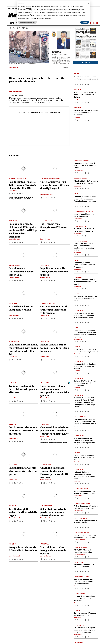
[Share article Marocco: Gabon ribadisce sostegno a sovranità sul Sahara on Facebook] (75, 102)
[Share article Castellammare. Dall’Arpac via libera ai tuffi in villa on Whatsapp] (20, 280)
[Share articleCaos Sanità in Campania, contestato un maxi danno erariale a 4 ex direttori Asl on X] (13, 360)
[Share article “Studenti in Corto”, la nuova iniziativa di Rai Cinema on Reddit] (88, 189)
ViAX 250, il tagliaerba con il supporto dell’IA (85, 522)
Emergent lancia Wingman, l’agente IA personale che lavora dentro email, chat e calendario (85, 423)
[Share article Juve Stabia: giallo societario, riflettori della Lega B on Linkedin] (15, 521)
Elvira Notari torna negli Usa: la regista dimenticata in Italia (86, 299)
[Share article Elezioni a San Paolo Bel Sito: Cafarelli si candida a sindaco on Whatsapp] (86, 465)
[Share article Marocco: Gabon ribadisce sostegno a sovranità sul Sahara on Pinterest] (83, 102)
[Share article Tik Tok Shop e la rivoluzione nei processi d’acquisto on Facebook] (75, 236)
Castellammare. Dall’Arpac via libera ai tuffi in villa (22, 271)
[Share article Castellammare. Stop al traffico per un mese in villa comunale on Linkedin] (47, 319)
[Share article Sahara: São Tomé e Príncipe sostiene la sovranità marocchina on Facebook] (75, 120)
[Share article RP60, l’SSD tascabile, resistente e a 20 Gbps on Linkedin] (81, 557)
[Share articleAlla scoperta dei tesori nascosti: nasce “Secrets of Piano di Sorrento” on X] (78, 588)
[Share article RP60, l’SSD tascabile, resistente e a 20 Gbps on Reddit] (88, 557)
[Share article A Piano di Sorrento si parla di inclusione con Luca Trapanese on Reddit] (88, 605)
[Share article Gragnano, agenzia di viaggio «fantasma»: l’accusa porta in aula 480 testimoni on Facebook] (42, 483)
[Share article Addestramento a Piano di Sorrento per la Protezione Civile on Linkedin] (81, 173)
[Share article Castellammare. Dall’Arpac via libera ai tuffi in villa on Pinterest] (18, 280)
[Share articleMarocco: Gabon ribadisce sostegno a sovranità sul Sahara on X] (78, 102)
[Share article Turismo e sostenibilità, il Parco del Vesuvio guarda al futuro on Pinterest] (18, 401)
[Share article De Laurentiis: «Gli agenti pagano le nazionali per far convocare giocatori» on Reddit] (88, 637)
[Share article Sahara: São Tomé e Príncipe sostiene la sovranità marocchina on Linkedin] (81, 120)
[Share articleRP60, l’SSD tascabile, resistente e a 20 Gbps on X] (78, 557)
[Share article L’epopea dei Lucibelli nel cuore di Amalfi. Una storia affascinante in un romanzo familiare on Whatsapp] (86, 342)
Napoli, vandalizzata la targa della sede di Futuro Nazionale (55, 348)
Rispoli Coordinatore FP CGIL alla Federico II (84, 566)
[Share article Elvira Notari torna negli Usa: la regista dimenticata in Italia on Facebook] (75, 306)
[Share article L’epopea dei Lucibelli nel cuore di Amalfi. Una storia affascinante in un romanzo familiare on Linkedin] (81, 342)
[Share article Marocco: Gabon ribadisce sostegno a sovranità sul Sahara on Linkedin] (81, 102)
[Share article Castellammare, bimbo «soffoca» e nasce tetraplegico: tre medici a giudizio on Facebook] (42, 401)
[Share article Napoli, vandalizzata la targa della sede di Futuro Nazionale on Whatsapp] (52, 360)
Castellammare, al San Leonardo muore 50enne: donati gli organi (55, 185)
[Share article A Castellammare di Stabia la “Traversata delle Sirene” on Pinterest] (83, 513)
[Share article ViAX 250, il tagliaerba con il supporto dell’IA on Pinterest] (83, 528)
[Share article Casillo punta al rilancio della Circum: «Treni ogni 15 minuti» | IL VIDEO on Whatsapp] (20, 194)
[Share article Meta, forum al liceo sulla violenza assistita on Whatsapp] (86, 221)
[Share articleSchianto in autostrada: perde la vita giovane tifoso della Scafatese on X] (44, 521)
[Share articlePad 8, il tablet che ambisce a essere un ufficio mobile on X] (78, 542)
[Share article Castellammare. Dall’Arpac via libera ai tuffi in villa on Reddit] (23, 280)
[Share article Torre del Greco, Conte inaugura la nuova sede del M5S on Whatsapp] (52, 559)
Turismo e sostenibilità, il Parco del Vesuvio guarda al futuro (23, 389)
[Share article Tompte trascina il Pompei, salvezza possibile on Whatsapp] (86, 620)
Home (11, 23)
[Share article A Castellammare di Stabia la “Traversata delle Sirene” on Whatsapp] (86, 513)
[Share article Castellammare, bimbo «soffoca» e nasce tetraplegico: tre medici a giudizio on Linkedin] (47, 401)
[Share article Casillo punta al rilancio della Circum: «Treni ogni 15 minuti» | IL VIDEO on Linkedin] (15, 194)
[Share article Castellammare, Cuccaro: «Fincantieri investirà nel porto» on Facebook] (10, 483)
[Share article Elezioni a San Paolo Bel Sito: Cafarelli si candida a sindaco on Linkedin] (81, 465)
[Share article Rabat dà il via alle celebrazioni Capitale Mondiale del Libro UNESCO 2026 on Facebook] (75, 484)
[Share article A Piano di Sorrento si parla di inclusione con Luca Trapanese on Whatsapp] (86, 605)
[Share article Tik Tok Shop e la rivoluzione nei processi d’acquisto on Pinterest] (83, 236)
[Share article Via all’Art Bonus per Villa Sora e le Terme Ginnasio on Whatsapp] (86, 498)
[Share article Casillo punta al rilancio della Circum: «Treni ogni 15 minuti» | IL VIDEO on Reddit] (23, 194)
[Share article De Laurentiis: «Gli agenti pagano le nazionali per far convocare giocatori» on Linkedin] (81, 637)
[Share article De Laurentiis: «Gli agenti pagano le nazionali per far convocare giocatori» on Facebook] (75, 637)
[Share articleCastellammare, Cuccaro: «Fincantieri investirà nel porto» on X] (13, 483)
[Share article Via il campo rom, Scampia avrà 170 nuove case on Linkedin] (47, 242)
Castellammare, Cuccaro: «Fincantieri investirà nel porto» (23, 471)
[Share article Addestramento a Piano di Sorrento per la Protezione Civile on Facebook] (75, 173)
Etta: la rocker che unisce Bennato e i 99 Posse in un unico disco (23, 430)
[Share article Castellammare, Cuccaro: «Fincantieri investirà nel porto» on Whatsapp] (20, 483)
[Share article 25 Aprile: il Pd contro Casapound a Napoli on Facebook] (10, 319)
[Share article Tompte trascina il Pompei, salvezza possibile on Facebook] (75, 620)
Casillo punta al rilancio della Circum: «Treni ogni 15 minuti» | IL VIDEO (23, 185)
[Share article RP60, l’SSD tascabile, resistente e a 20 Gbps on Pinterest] (83, 557)
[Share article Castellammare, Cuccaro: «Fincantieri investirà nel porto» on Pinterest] (18, 483)
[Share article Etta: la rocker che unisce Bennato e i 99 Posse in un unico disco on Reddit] (23, 442)
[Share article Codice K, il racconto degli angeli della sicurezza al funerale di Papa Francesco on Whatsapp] (86, 206)
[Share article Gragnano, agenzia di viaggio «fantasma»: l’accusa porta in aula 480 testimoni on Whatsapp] (52, 483)
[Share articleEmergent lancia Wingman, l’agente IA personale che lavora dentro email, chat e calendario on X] (78, 431)
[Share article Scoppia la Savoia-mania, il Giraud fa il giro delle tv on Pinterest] (18, 559)
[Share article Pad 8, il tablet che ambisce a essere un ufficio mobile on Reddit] (88, 542)
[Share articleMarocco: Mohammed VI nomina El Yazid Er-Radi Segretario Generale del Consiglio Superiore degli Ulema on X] (78, 412)
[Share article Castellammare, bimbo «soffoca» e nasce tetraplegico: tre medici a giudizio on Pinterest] (50, 401)
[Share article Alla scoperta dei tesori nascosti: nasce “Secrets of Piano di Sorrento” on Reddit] (88, 588)
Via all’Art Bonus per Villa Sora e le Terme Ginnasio (84, 492)
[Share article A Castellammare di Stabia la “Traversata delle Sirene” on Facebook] (75, 513)
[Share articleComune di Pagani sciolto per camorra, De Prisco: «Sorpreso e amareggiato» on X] (44, 439)
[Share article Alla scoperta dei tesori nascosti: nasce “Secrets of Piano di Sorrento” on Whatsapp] (86, 588)
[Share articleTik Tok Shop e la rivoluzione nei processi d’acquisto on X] (78, 236)
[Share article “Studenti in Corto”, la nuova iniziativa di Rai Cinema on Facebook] (75, 189)
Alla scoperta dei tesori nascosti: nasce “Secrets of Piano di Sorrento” (85, 581)
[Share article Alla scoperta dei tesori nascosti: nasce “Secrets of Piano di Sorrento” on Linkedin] (81, 588)
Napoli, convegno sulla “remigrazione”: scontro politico (54, 271)
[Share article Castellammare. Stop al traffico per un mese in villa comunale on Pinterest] (50, 319)
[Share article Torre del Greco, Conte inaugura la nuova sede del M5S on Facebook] (42, 559)
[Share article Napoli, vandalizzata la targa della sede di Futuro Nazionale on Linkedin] (47, 360)
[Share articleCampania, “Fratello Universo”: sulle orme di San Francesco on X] (78, 272)
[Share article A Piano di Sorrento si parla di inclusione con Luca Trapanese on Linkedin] (81, 605)
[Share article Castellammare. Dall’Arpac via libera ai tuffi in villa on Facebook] (10, 280)
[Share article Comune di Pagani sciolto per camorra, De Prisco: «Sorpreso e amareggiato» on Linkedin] (47, 439)
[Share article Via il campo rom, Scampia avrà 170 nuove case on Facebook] (42, 242)
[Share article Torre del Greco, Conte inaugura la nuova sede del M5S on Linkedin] (47, 559)
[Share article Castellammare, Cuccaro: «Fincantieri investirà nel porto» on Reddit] (23, 483)
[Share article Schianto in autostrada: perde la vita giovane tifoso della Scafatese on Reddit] (55, 521)
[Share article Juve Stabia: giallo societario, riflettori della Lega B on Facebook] (10, 521)
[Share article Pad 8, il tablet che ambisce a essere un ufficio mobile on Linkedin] (81, 542)
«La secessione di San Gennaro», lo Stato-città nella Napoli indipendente (84, 441)
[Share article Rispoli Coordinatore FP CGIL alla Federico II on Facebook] (75, 572)
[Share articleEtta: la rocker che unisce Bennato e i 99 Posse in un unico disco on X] (13, 442)
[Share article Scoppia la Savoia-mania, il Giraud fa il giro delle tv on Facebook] (10, 559)
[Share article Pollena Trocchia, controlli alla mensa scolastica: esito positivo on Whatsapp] (86, 289)
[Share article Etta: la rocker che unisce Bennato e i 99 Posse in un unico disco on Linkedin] (15, 442)
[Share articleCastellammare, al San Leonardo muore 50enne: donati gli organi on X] (44, 198)
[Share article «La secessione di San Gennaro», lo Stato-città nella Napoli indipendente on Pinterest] (83, 448)
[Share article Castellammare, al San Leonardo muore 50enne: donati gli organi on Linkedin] (47, 198)
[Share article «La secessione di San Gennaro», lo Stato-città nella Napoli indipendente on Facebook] (75, 448)
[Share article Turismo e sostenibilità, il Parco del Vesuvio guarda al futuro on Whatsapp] (20, 401)
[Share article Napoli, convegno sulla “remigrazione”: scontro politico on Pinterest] (50, 280)
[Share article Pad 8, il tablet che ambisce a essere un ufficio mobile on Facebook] (75, 542)
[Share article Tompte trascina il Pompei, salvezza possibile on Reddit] (88, 620)
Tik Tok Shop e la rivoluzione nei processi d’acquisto (86, 230)
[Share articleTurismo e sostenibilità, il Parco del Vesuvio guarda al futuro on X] (13, 401)
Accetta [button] (85, 22)
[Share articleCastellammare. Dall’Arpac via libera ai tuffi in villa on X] (13, 280)
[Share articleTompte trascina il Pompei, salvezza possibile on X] (78, 620)
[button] (88, 4)
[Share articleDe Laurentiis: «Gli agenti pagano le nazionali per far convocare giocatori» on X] (78, 637)
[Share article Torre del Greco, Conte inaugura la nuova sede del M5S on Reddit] (55, 559)
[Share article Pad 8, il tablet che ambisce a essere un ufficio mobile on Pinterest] (83, 542)
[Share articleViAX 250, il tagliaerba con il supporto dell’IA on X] (78, 528)
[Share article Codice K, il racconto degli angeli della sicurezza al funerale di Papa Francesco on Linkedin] (81, 206)
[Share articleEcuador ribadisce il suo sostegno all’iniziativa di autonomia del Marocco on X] (78, 323)
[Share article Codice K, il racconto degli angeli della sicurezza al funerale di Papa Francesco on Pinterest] (83, 206)
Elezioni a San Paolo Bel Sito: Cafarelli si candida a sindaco (85, 457)
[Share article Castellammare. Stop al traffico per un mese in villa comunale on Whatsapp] (52, 319)
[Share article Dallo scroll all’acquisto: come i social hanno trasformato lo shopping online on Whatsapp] (86, 255)
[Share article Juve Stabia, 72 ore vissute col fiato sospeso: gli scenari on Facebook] (75, 85)
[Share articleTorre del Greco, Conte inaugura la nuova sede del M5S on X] (44, 559)
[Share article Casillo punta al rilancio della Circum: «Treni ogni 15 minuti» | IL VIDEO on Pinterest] (18, 194)
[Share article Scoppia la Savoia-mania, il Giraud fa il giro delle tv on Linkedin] (15, 559)
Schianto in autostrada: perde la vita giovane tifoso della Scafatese (54, 512)
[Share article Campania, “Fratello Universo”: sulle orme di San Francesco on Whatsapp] (86, 272)
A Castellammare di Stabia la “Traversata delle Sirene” (86, 507)
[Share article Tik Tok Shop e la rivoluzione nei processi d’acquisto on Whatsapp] (86, 236)
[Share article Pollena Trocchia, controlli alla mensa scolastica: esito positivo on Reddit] (88, 289)
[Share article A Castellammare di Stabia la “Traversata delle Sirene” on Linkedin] (81, 513)
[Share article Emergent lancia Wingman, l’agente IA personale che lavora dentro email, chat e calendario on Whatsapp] (86, 431)
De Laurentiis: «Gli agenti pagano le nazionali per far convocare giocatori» (85, 630)
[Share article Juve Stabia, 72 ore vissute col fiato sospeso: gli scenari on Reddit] (88, 85)
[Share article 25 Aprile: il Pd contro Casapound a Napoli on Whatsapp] (20, 319)
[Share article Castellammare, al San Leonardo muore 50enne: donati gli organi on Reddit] (55, 198)
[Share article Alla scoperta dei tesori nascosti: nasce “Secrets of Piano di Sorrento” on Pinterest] (83, 588)
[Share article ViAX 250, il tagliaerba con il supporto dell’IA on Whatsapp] (86, 528)
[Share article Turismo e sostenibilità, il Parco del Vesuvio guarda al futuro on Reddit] (23, 401)
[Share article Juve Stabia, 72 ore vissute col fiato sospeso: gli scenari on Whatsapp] (86, 85)
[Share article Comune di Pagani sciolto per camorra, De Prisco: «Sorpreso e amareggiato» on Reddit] (55, 439)
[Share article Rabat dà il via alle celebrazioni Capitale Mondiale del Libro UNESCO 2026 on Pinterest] (83, 484)
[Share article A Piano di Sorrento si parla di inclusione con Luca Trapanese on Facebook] (75, 605)
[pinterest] (20, 28)
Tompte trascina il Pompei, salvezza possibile (85, 614)
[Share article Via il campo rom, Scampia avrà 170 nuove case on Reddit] (55, 242)
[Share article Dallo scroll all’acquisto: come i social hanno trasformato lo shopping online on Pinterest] (83, 255)
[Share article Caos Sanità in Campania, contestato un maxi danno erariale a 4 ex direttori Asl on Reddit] (23, 360)
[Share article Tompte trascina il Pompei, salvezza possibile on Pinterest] (83, 620)
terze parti (42, 10)
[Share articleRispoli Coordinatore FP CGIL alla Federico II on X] (78, 572)
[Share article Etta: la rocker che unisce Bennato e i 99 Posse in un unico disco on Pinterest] (18, 442)
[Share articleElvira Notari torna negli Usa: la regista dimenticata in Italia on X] (78, 306)
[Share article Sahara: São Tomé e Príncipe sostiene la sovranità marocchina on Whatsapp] (86, 120)
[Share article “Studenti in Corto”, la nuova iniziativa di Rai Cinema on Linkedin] (81, 189)
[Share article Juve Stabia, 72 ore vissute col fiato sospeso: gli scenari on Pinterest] (83, 85)
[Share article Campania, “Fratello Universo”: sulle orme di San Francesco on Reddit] (88, 272)
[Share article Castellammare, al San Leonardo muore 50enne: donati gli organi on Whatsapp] (52, 198)
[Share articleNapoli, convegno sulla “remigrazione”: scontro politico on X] (44, 280)
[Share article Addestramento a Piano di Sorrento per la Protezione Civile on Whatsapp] (86, 173)
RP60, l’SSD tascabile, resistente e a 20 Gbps (83, 551)
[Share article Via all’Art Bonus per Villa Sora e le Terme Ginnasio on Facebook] (75, 498)
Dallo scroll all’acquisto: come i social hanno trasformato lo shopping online (84, 247)
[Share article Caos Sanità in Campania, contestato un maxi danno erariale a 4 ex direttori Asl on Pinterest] (18, 360)
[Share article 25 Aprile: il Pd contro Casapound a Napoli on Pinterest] (18, 319)
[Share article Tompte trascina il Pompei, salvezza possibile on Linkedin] (81, 620)
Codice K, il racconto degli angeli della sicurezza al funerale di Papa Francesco (85, 199)
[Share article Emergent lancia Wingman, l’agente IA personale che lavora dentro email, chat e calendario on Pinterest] (83, 431)
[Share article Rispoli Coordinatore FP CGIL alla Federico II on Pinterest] (83, 572)
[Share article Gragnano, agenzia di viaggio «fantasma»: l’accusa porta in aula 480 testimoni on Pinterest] (50, 483)
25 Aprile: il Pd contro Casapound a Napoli (21, 308)
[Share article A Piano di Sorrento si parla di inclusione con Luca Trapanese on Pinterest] (83, 605)
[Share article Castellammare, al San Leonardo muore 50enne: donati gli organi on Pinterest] (50, 198)
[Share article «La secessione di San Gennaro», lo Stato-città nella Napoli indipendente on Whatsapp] (86, 448)
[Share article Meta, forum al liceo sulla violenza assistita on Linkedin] (81, 221)
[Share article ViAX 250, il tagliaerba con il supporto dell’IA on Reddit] (88, 528)
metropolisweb (14, 277)
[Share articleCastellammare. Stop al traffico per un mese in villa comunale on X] (44, 319)
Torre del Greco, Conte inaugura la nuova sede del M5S (53, 550)
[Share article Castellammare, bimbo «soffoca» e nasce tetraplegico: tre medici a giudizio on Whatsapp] (52, 401)
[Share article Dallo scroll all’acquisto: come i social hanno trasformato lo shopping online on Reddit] (88, 255)
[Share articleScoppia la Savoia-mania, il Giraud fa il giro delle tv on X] (13, 559)
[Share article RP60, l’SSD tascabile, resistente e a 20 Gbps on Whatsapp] (86, 557)
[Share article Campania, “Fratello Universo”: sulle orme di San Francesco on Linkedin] (81, 272)
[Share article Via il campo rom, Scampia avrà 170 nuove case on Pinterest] (50, 242)
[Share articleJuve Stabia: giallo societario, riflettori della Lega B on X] (13, 521)
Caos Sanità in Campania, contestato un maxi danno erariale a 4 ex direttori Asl (23, 349)
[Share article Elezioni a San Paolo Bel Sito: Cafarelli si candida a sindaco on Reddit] (88, 465)
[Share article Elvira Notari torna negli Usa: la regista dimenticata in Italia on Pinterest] (83, 306)
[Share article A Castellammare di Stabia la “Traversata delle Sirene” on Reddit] (88, 513)
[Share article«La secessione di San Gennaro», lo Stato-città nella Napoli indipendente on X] (78, 448)
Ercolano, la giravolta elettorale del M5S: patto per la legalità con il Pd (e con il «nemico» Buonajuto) (23, 230)
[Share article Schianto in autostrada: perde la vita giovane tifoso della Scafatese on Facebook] (42, 521)
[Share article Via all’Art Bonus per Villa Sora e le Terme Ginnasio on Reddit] (88, 498)
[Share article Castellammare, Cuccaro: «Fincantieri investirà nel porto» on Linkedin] (15, 483)
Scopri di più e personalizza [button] (27, 22)
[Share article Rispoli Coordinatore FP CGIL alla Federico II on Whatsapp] (86, 572)
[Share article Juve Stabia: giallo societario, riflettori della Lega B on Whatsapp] (20, 521)
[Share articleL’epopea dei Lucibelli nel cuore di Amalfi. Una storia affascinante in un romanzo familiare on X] (78, 342)
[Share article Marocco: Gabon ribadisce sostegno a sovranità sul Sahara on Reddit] (88, 102)
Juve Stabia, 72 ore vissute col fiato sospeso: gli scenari (86, 78)
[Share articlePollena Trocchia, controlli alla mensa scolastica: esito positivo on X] (78, 289)
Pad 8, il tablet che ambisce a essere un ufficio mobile (85, 536)
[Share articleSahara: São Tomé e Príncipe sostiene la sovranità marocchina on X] (78, 120)
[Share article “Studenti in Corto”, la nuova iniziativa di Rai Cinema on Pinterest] (83, 189)
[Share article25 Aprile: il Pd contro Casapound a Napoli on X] (13, 319)
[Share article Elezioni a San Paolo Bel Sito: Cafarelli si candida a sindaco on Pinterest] (83, 465)
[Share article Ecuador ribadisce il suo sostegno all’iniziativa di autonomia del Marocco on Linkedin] (81, 323)
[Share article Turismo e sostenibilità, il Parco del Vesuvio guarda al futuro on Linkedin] (15, 401)
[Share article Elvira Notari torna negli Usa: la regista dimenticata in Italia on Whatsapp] (86, 306)
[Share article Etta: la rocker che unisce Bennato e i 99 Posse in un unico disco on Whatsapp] (20, 442)
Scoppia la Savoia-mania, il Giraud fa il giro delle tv (23, 549)
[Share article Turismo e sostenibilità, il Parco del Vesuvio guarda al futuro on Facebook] (10, 401)
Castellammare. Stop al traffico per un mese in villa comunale (54, 310)
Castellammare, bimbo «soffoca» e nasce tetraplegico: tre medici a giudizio (55, 391)
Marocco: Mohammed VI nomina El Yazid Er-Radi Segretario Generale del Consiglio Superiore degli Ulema (84, 402)
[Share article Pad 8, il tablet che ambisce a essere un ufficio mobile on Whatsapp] (86, 542)
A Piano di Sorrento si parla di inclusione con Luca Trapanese (85, 598)
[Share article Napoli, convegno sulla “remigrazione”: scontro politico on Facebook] (42, 280)
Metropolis (11, 8)
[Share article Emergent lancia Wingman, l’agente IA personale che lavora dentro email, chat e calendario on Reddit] (88, 431)
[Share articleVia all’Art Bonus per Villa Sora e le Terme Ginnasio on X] (78, 498)
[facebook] (10, 28)
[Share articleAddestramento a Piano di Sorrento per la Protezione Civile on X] (78, 173)
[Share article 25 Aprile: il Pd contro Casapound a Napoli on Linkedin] (15, 319)
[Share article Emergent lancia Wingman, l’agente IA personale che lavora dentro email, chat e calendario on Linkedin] (81, 431)
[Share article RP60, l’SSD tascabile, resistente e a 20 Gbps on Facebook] (75, 557)
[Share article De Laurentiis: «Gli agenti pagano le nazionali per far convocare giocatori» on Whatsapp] (86, 637)
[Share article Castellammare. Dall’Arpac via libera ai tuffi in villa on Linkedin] (15, 280)
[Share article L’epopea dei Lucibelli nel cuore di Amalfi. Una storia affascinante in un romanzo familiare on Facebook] (75, 342)
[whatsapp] (23, 28)
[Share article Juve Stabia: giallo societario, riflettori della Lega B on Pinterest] (18, 521)
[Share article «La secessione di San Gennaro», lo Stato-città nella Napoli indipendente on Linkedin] (81, 448)
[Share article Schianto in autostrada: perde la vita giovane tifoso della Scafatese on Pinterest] (50, 521)
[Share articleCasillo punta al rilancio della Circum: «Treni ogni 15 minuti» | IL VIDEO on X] (13, 194)
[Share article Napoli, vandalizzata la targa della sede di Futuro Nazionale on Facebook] (42, 360)
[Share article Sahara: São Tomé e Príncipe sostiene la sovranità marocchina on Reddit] (88, 120)
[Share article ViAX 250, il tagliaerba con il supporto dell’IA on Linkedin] (81, 528)
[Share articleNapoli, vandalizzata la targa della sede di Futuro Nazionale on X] (44, 360)
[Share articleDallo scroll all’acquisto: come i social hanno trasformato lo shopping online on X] (78, 255)
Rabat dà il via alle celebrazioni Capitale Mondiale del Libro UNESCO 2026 (86, 475)
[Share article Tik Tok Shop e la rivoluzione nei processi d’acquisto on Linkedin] (81, 236)
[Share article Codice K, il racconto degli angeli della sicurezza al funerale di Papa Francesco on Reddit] (88, 206)
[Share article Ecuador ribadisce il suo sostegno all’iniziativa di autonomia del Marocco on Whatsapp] (86, 323)
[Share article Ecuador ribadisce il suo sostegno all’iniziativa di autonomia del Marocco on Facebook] (75, 323)
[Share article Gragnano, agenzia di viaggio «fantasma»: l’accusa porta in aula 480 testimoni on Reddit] (55, 483)
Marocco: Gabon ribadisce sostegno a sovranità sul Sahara (85, 95)
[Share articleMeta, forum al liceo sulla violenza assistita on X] (78, 221)
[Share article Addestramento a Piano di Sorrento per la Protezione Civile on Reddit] (88, 173)
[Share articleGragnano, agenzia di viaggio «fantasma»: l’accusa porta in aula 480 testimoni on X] (44, 483)
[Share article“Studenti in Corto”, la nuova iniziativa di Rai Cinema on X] (78, 189)
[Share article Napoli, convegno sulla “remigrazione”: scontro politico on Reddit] (55, 280)
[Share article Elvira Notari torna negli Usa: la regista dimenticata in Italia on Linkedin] (81, 306)
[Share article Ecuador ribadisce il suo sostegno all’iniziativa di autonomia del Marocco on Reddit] (88, 323)
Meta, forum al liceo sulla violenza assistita (84, 215)
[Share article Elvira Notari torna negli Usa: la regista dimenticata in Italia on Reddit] (88, 306)
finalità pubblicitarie (35, 13)
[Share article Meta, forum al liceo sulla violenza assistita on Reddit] (88, 221)
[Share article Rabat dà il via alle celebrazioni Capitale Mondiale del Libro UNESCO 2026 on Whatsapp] (86, 484)
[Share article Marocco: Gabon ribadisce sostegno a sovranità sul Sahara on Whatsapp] (86, 102)
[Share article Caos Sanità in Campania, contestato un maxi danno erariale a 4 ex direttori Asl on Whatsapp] (20, 360)
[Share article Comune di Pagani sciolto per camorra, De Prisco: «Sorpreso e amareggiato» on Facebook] (42, 439)
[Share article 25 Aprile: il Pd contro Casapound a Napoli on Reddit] (23, 319)
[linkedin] (17, 28)
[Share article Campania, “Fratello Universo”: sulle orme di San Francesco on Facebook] (75, 272)
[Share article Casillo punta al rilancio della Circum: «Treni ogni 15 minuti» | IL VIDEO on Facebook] (10, 194)
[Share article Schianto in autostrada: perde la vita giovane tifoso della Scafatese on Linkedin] (47, 521)
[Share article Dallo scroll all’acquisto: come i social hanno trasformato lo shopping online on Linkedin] (81, 255)
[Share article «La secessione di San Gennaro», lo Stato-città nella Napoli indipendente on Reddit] (88, 448)
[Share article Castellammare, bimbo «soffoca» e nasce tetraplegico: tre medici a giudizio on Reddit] (55, 401)
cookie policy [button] (29, 8)
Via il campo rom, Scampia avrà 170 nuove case (54, 227)
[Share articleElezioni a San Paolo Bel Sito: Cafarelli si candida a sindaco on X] (78, 465)
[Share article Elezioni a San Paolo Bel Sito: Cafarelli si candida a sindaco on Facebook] (75, 465)
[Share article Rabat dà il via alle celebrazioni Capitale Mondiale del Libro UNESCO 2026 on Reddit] (88, 484)
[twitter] (14, 28)
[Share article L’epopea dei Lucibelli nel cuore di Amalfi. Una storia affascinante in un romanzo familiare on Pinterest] (83, 342)
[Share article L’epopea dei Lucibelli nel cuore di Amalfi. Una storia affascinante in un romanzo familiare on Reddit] (88, 342)
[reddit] (27, 28)
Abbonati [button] (86, 62)
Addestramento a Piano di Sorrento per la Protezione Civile (85, 165)
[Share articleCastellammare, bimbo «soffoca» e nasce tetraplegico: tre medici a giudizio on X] (44, 401)
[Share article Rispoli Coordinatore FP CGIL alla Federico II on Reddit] (88, 572)
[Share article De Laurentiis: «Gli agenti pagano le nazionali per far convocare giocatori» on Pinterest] (83, 637)
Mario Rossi (77, 100)
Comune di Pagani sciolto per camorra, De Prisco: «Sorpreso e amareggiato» (55, 430)
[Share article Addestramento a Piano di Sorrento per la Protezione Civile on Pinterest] (83, 173)
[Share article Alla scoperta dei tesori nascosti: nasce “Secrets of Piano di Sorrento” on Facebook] (75, 588)
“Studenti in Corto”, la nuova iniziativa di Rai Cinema (86, 182)
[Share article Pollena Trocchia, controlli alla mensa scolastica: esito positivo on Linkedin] (81, 289)
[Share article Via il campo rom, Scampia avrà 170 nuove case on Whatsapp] (52, 242)
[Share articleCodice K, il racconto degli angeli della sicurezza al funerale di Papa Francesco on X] (78, 206)
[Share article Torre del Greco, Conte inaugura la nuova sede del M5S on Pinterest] (50, 559)
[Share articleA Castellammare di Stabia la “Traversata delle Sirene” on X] (78, 513)
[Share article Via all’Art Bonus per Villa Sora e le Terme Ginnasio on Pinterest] (83, 498)
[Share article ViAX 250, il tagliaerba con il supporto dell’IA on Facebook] (75, 528)
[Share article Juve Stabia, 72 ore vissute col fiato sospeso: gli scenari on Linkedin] (81, 85)
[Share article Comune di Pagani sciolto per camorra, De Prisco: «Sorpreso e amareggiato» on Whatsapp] (52, 439)
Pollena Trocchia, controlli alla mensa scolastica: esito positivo (85, 282)
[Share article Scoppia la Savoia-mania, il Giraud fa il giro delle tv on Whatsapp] (20, 559)
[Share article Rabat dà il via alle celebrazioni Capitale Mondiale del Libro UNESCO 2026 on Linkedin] (81, 484)
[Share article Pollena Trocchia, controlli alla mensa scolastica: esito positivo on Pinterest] (83, 289)
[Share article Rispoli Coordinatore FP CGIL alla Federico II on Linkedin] (81, 572)
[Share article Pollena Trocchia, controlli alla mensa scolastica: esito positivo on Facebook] (75, 289)
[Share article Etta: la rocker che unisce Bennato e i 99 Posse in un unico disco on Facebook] (10, 442)
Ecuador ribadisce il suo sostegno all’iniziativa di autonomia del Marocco (84, 316)
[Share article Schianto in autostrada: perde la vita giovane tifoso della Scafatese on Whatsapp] (52, 521)
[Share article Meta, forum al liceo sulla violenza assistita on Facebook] (75, 221)
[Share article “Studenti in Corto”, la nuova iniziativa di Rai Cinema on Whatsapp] (86, 189)
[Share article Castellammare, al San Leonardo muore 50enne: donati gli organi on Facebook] (42, 198)
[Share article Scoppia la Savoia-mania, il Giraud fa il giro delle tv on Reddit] (23, 559)
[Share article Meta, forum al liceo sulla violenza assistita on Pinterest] (83, 221)
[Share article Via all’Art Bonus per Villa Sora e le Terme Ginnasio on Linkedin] (81, 498)
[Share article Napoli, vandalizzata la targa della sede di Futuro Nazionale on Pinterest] (50, 360)
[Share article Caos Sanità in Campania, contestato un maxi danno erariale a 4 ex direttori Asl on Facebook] (10, 360)
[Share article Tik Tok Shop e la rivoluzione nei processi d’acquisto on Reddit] (88, 236)
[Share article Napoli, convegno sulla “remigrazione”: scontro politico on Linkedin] (47, 280)
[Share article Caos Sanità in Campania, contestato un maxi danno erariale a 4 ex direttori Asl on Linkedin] (15, 360)
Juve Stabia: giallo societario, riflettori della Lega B (23, 512)
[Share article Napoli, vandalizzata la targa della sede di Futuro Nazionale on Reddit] (55, 360)
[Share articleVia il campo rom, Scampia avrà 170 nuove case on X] (44, 242)
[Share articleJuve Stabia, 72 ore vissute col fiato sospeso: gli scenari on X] (78, 85)
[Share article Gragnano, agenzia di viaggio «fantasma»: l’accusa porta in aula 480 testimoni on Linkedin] (47, 483)
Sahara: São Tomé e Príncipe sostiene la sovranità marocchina (86, 113)
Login (96, 23)
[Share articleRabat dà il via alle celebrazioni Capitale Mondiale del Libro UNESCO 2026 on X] (78, 484)
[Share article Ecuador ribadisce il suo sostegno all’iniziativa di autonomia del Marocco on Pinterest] (83, 323)
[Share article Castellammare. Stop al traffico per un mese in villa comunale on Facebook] (42, 319)
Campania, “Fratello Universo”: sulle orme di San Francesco (86, 265)
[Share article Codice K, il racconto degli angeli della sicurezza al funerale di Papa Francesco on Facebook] (75, 206)
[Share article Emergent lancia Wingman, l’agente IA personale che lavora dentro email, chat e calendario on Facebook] (75, 431)
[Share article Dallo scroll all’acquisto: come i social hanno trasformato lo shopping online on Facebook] (75, 255)
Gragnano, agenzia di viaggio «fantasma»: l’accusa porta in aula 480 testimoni (55, 472)
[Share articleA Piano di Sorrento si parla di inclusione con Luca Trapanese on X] (78, 605)
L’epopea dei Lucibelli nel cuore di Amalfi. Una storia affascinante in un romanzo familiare (85, 334)
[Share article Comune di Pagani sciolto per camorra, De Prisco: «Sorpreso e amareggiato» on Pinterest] (50, 439)
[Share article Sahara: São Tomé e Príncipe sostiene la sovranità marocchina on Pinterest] (83, 120)
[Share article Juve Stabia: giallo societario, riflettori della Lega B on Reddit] (23, 521)
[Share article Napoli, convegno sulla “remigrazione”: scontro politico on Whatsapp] (52, 280)
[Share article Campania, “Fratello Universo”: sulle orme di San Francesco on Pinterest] (83, 272)
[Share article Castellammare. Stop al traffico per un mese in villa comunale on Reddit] (55, 319)
